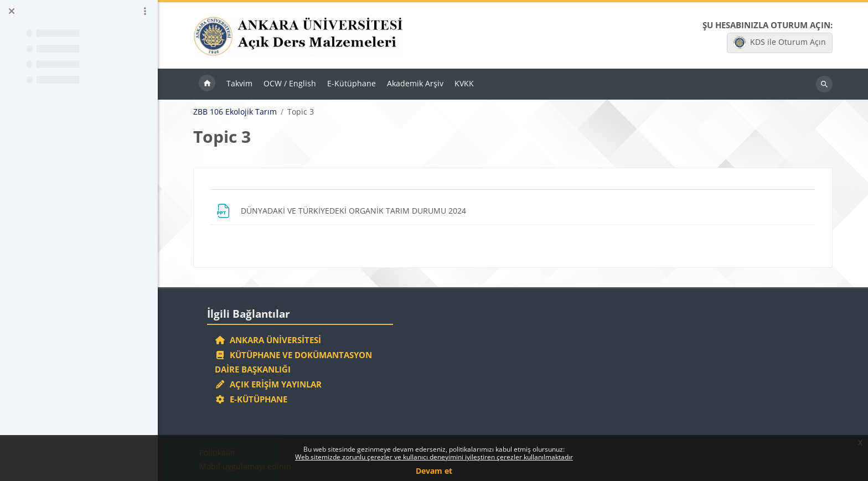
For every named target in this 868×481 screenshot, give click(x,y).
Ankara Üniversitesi (268, 340)
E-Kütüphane (251, 399)
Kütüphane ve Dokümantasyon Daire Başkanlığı (293, 362)
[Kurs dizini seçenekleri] (145, 11)
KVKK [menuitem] (464, 83)
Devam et (434, 471)
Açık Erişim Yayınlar (269, 384)
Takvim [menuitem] (239, 83)
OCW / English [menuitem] (290, 83)
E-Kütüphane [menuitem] (352, 83)
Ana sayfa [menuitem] (207, 84)
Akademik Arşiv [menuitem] (415, 83)
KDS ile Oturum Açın (779, 43)
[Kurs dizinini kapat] (12, 11)
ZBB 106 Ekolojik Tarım (235, 112)
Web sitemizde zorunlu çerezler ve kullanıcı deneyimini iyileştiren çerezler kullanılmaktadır (434, 457)
